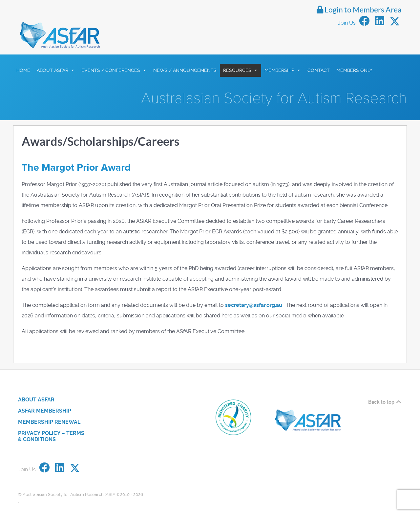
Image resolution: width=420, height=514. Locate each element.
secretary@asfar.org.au (254, 291)
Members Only (354, 55)
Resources (241, 55)
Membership (283, 55)
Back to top (385, 387)
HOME (23, 55)
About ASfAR (56, 55)
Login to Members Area (357, 10)
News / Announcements (185, 55)
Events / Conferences (114, 55)
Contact (319, 55)
